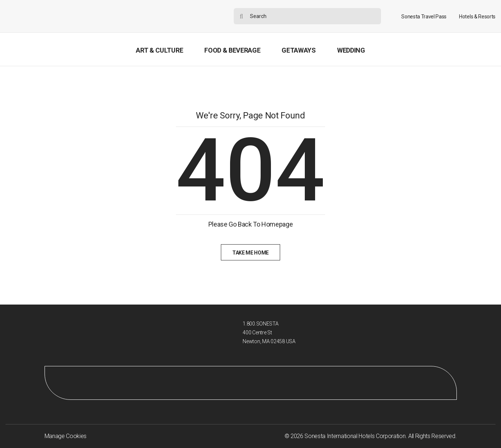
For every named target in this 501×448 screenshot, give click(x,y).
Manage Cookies (66, 436)
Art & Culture (159, 50)
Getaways (299, 50)
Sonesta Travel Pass (424, 17)
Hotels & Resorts (477, 17)
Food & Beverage (232, 50)
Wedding (351, 50)
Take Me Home (250, 253)
